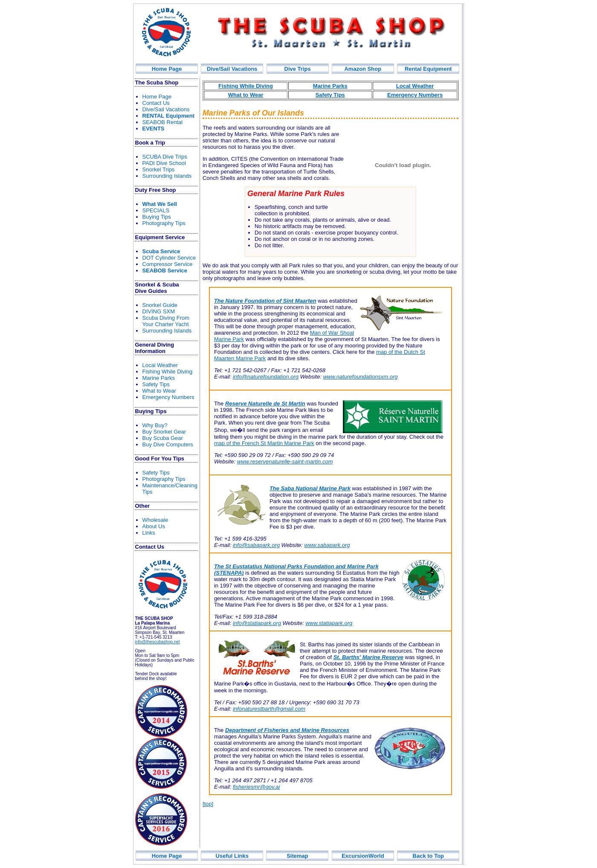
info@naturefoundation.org (266, 377)
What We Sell (160, 204)
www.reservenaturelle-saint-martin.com (285, 461)
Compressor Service (168, 264)
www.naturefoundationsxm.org (361, 377)
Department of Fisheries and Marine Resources (287, 730)
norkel (160, 305)
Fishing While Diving (246, 86)
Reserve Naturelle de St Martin (265, 404)
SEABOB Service (165, 271)
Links (149, 533)
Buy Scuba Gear (163, 438)
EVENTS (154, 129)
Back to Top (428, 856)
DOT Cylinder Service (169, 258)
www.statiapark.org (329, 623)
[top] (208, 804)
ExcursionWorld (363, 856)
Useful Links (232, 856)
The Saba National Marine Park (310, 488)
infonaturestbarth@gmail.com (269, 709)
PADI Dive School (164, 163)
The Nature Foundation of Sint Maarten (265, 301)
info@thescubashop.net (158, 642)
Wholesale (155, 520)
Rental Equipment (428, 69)
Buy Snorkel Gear (164, 432)
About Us (154, 526)
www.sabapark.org (327, 545)
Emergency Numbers (168, 397)
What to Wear (159, 391)
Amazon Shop (363, 69)
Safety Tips (156, 384)
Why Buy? (155, 425)
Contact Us (156, 103)
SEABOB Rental (163, 122)
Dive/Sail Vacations (232, 69)
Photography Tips (164, 223)
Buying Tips (157, 217)
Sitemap (297, 856)
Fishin (168, 372)
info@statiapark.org (257, 623)
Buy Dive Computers (168, 444)
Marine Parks (159, 378)
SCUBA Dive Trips (165, 157)
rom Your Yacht (166, 321)
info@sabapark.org (256, 545)
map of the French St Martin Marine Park (264, 443)
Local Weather (160, 365)
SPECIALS (156, 210)
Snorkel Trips (159, 169)
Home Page (167, 69)
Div (298, 69)
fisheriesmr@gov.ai (256, 787)
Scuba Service (161, 251)
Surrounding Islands (167, 176)
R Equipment (169, 116)
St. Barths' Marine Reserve (368, 657)
